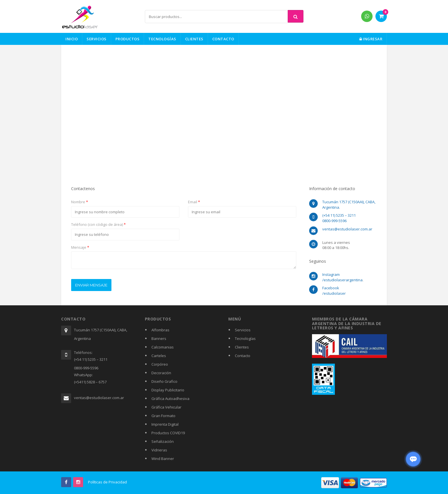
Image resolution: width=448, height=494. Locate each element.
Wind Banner (163, 459)
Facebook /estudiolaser (334, 291)
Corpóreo (160, 364)
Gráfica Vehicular (166, 407)
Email (194, 202)
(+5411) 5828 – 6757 (90, 382)
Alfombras (160, 330)
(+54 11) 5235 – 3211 (339, 215)
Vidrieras (159, 450)
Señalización (163, 441)
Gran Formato (163, 416)
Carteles (159, 356)
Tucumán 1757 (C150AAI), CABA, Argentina (101, 334)
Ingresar (371, 39)
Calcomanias (163, 347)
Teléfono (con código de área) (98, 224)
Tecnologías (162, 39)
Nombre (80, 202)
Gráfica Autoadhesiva (170, 399)
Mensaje (80, 247)
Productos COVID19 (168, 433)
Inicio (72, 39)
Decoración (161, 373)
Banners (159, 338)
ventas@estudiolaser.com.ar (99, 398)
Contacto (223, 39)
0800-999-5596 (334, 221)
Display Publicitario (168, 390)
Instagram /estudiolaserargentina (342, 277)
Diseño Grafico (164, 381)
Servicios (97, 39)
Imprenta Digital (165, 424)
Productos (128, 39)
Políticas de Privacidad (107, 482)
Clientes (194, 39)
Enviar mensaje (91, 285)
